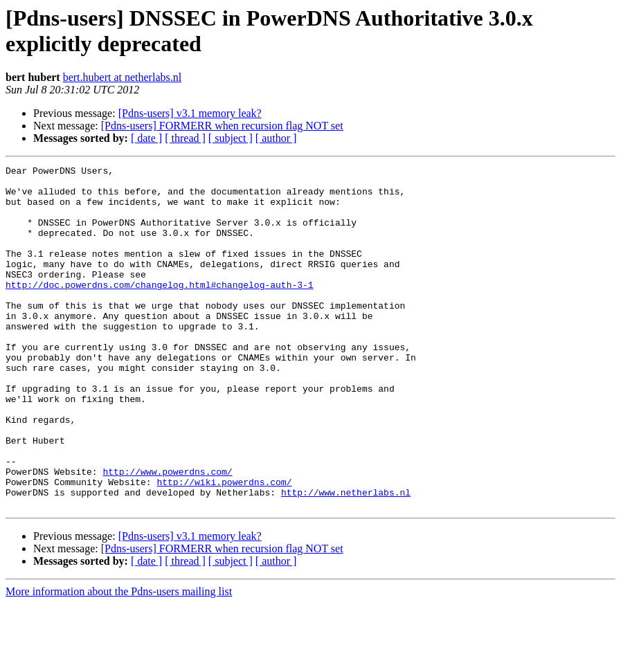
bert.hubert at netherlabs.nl (123, 77)
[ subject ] (231, 138)
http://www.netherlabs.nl (346, 559)
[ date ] (146, 138)
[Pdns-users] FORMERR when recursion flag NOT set (222, 126)
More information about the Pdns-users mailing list (119, 660)
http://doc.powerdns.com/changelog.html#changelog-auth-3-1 (160, 309)
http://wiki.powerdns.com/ (224, 546)
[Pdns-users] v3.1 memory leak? (190, 113)
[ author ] (276, 138)
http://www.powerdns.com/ (167, 534)
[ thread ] (185, 138)
